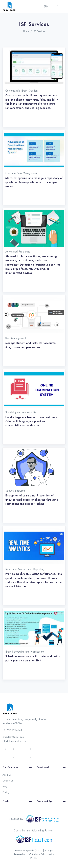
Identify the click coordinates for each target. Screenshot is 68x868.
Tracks (17, 801)
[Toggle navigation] (58, 6)
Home (26, 31)
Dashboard (51, 767)
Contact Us (8, 781)
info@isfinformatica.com (14, 741)
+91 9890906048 (12, 730)
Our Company (17, 767)
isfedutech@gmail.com (13, 737)
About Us (7, 775)
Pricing (6, 792)
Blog (5, 786)
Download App (51, 801)
